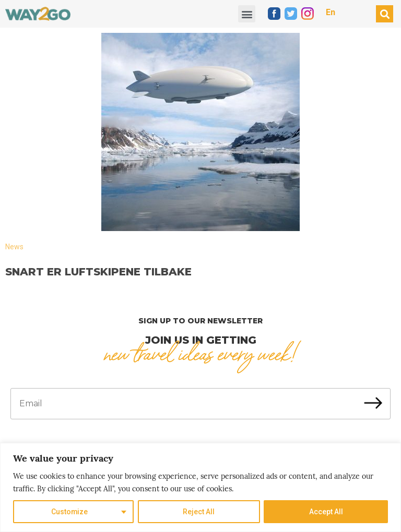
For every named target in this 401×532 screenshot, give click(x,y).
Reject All (199, 512)
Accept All (326, 512)
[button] (247, 14)
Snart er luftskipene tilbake (98, 272)
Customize (70, 512)
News (14, 247)
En (331, 12)
